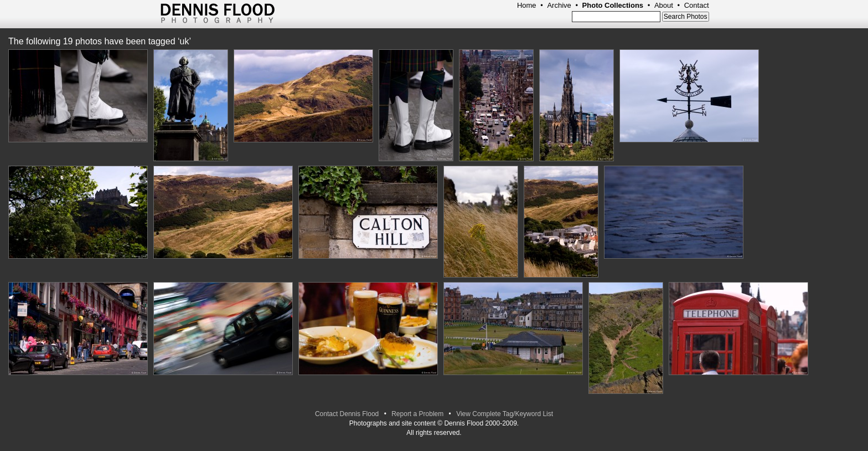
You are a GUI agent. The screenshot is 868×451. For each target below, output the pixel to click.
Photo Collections (613, 5)
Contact (697, 5)
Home (527, 5)
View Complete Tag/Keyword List (505, 414)
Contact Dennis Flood (347, 414)
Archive (559, 5)
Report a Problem (417, 414)
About (664, 5)
